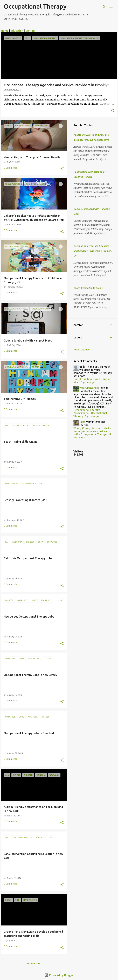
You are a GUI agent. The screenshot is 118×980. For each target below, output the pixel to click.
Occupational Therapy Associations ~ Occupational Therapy (90, 413)
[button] (112, 111)
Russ (82, 422)
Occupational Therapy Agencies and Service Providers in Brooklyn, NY (93, 251)
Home (5, 31)
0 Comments (10, 168)
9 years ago (92, 416)
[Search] (104, 7)
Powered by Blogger (59, 975)
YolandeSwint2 (89, 388)
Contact (30, 31)
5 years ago (88, 382)
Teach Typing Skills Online (88, 288)
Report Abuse (81, 350)
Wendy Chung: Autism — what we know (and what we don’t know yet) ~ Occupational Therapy (93, 432)
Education (17, 31)
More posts (34, 964)
